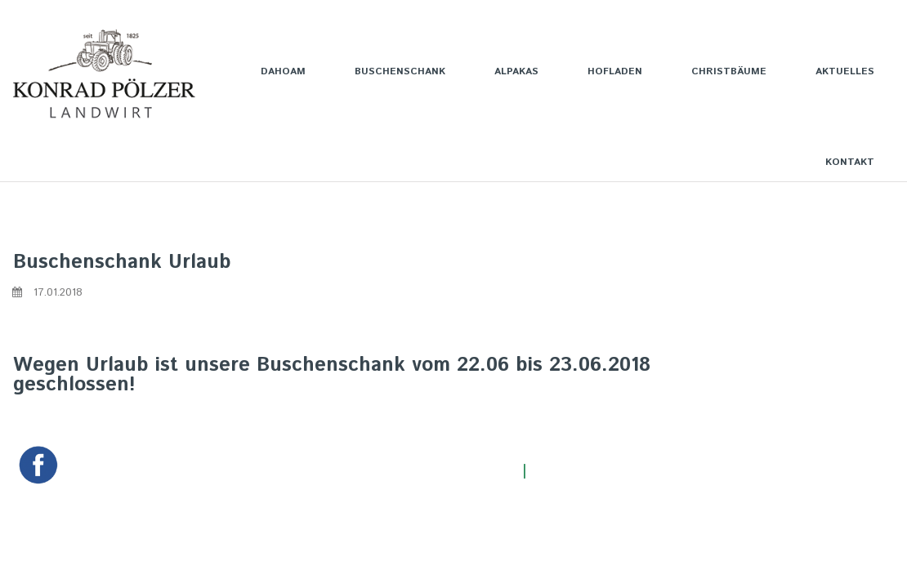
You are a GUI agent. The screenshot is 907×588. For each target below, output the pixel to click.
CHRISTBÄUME (729, 71)
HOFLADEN (615, 71)
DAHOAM (283, 71)
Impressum (570, 471)
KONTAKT (850, 162)
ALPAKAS (516, 71)
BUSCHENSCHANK (400, 71)
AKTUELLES (845, 71)
